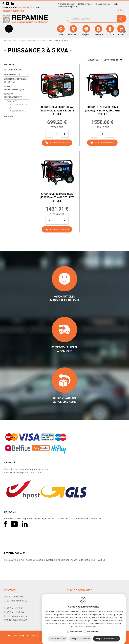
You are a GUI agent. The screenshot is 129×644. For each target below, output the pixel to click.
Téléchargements (103, 4)
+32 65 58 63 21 (27, 7)
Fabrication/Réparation (68, 7)
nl (122, 10)
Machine (12, 41)
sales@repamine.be (13, 11)
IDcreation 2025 (16, 636)
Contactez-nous (84, 4)
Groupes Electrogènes (28, 41)
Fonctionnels (76, 628)
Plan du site (37, 636)
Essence (43, 41)
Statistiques (92, 628)
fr (119, 10)
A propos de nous (66, 4)
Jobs (116, 4)
